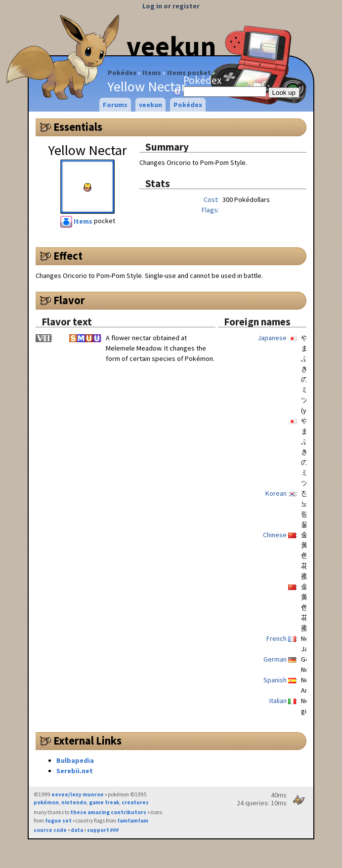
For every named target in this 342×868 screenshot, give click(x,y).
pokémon (46, 802)
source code (50, 830)
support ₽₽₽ (103, 830)
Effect (68, 256)
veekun (171, 46)
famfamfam (133, 821)
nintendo (74, 802)
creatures (135, 802)
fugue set (58, 821)
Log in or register (171, 6)
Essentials (78, 127)
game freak (104, 802)
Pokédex (122, 73)
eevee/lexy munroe (78, 794)
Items (152, 73)
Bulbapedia (75, 760)
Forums (115, 105)
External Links (87, 741)
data (77, 830)
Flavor (69, 300)
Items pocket (189, 73)
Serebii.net (75, 771)
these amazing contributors (108, 812)
